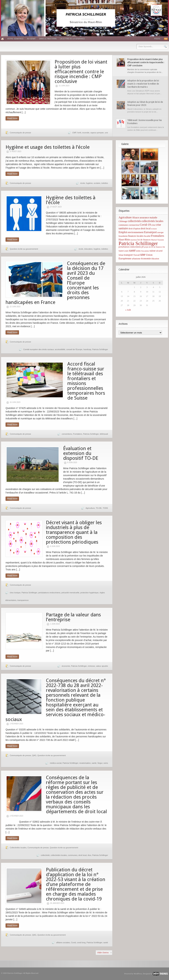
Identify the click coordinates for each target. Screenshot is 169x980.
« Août (128, 310)
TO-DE (99, 508)
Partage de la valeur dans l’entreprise (73, 617)
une (106, 133)
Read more (12, 118)
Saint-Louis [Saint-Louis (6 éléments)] (123, 251)
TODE (105, 508)
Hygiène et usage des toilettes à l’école (48, 147)
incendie (86, 133)
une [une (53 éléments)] (143, 254)
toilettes (105, 183)
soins (106, 763)
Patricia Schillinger (100, 349)
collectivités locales (59, 855)
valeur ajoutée (102, 666)
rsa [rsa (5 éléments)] (164, 247)
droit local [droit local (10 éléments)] (146, 229)
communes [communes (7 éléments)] (123, 225)
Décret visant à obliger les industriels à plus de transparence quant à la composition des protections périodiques (74, 532)
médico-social (56, 763)
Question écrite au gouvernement (24, 249)
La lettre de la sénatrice (72, 39)
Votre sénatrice (15, 39)
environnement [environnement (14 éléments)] (136, 232)
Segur (100, 763)
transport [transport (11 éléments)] (128, 255)
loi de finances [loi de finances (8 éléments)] (144, 240)
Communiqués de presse (20, 133)
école (83, 183)
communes (73, 855)
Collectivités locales (18, 848)
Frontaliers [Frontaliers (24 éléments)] (158, 236)
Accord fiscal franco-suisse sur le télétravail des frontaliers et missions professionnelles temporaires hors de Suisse (86, 381)
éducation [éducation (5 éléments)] (155, 259)
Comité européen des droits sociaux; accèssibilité (44, 349)
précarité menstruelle (70, 593)
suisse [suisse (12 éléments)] (153, 251)
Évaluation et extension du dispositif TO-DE (81, 453)
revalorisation (85, 763)
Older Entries (103, 953)
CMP (74, 133)
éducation (88, 249)
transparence (23, 600)
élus (89, 855)
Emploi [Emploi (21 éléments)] (123, 232)
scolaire (97, 183)
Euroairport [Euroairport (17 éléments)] (150, 232)
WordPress (138, 974)
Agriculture (90, 508)
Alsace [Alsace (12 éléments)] (136, 217)
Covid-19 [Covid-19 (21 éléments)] (145, 225)
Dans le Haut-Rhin (48, 39)
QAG (34, 755)
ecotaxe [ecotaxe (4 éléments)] (154, 229)
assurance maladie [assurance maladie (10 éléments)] (148, 218)
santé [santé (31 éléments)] (132, 250)
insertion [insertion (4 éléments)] (134, 240)
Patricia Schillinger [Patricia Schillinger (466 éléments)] (138, 243)
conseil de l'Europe (74, 349)
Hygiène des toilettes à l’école (71, 200)
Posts (157, 39)
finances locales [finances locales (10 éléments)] (136, 236)
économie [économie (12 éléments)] (146, 258)
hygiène (89, 183)
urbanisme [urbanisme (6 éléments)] (136, 259)
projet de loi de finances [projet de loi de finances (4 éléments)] (153, 247)
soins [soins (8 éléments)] (138, 251)
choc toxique (15, 593)
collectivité (45, 855)
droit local (83, 855)
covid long (81, 943)
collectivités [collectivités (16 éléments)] (134, 221)
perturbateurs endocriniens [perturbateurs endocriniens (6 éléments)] (130, 247)
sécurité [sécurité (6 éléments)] (159, 251)
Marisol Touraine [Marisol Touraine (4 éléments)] (157, 240)
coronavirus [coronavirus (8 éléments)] (134, 225)
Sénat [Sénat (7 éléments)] (121, 255)
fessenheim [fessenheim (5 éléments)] (123, 236)
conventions (67, 434)
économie (66, 666)
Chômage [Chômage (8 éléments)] (123, 221)
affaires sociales (63, 943)
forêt (79, 133)
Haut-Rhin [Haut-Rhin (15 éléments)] (124, 239)
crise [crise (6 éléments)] (153, 225)
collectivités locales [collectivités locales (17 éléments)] (152, 221)
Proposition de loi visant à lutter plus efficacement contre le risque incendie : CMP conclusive (81, 72)
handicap (87, 349)
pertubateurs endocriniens (49, 593)
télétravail (104, 434)
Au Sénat (31, 39)
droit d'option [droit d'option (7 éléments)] (134, 229)
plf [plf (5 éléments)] (142, 247)
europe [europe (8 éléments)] (160, 232)
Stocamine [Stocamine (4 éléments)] (145, 251)
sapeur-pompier (97, 133)
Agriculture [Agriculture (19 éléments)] (125, 217)
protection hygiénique (89, 593)
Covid (73, 943)
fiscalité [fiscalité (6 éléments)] (147, 236)
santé (94, 763)
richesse (91, 666)
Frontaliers (78, 434)
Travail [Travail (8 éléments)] (137, 255)
